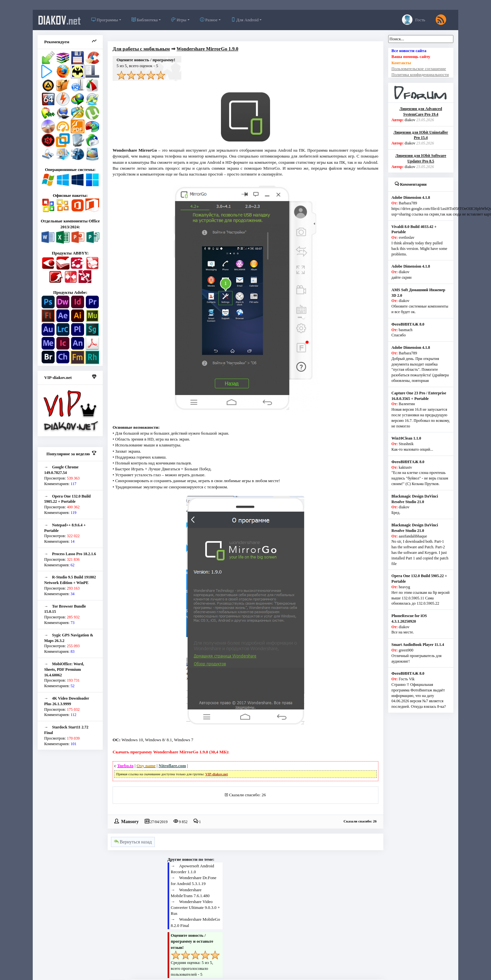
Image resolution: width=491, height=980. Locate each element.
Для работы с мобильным (141, 49)
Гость (414, 20)
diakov (59, 20)
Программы (105, 20)
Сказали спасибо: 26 (247, 795)
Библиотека (145, 20)
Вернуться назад (133, 842)
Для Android (245, 20)
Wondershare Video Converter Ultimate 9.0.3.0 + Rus (195, 907)
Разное (209, 20)
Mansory (130, 821)
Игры (179, 20)
